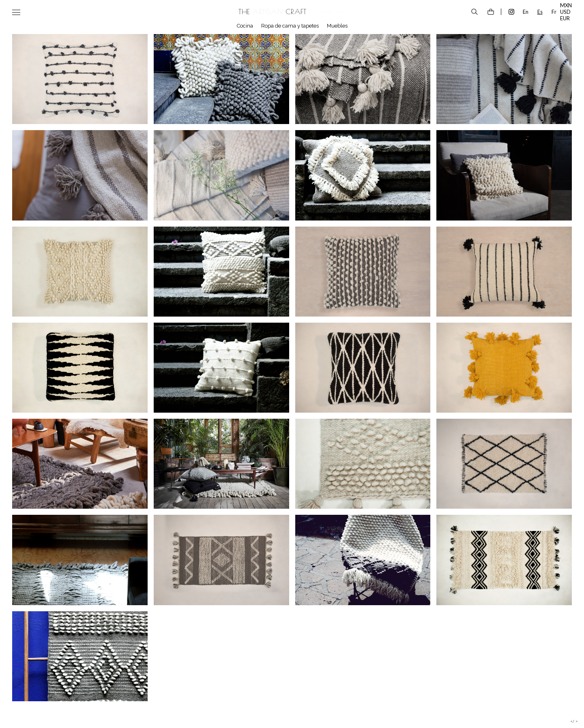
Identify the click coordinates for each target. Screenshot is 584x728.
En (526, 12)
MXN (566, 5)
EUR (565, 18)
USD (565, 12)
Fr (554, 12)
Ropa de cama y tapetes (290, 26)
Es (540, 12)
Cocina (245, 26)
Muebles (337, 26)
